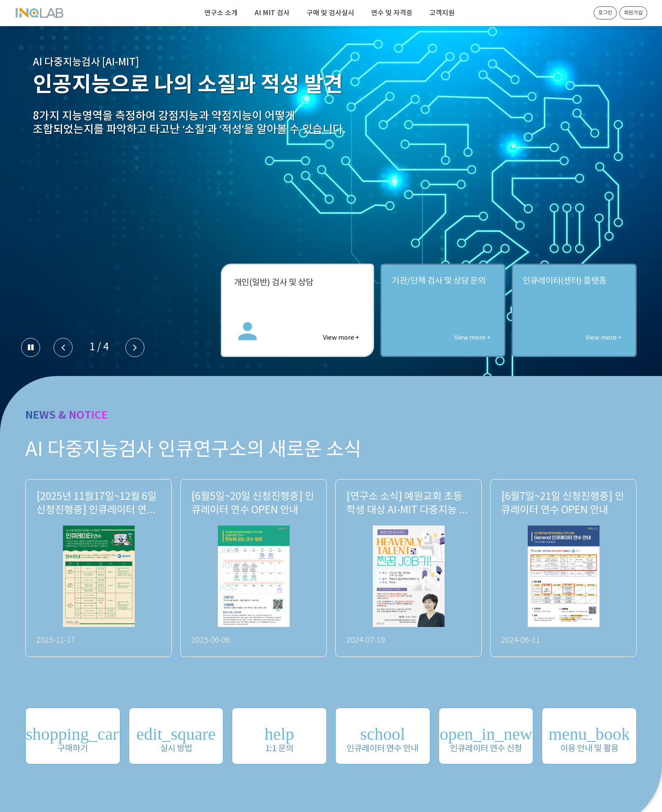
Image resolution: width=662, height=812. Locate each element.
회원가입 (633, 13)
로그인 (605, 13)
